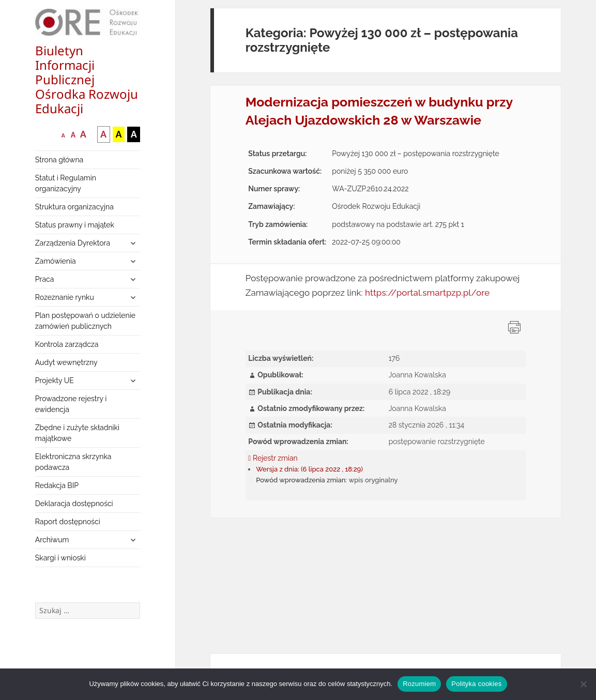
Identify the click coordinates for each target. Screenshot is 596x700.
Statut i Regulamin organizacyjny (66, 183)
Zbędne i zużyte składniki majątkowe (77, 433)
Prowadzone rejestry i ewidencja (71, 404)
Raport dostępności (68, 522)
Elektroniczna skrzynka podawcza (73, 462)
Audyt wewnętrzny (66, 362)
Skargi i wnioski (60, 558)
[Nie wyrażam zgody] (583, 684)
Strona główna (59, 160)
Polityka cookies (476, 684)
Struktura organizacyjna (74, 207)
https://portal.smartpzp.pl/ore (427, 293)
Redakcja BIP (57, 485)
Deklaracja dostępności (74, 504)
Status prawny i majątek (75, 225)
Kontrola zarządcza (67, 344)
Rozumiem (419, 684)
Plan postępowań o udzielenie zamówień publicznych (85, 321)
